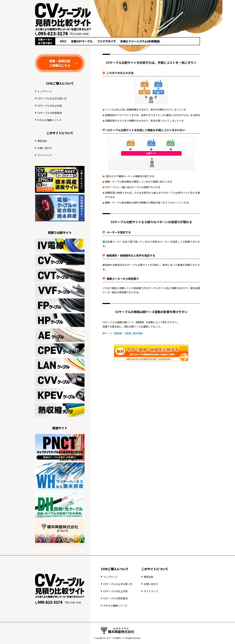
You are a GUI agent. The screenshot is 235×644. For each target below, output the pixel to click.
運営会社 (42, 141)
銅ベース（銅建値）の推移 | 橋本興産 (123, 333)
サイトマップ (45, 155)
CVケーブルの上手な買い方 (52, 98)
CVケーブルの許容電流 (50, 113)
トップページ (45, 91)
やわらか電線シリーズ (49, 120)
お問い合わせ (45, 148)
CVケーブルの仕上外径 (50, 106)
